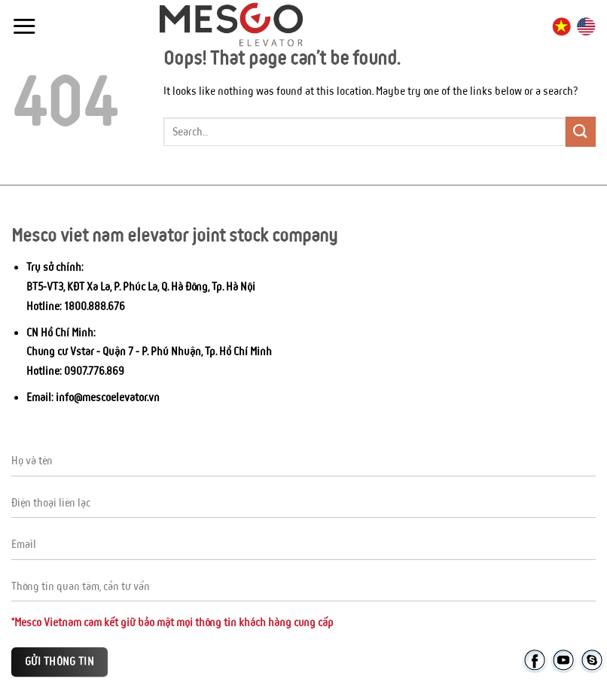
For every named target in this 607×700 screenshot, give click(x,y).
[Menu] (24, 26)
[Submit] (581, 131)
